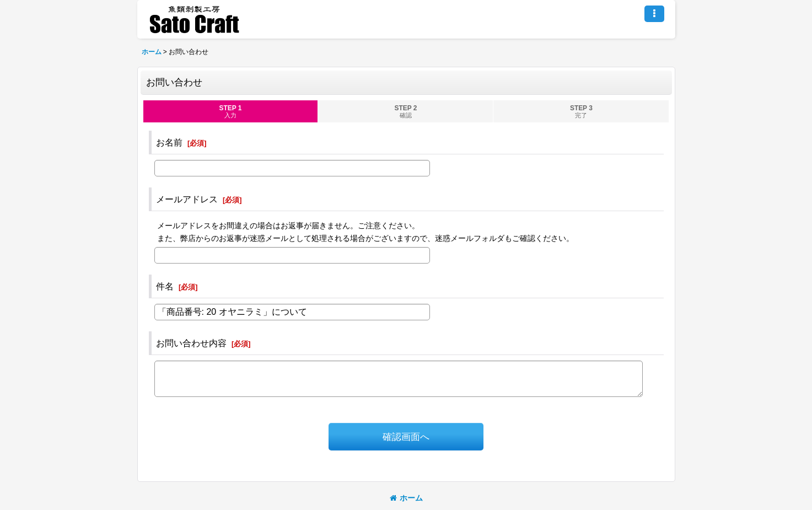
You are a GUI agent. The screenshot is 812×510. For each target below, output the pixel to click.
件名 (165, 286)
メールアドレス (187, 199)
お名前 (169, 142)
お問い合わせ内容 (191, 343)
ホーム (406, 498)
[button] (654, 14)
